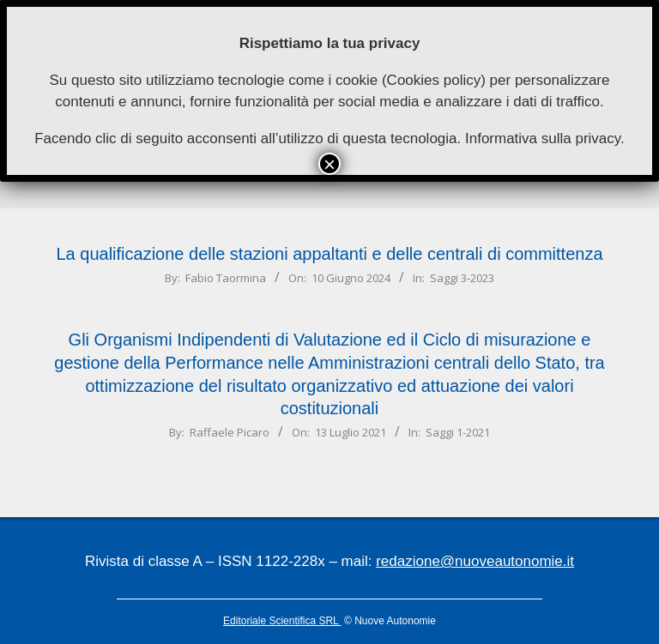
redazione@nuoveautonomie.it (475, 561)
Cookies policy (434, 80)
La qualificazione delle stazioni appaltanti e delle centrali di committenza (329, 254)
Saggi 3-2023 (462, 278)
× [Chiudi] (329, 164)
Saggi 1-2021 (458, 432)
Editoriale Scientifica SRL (282, 621)
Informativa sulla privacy (543, 138)
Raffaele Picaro (230, 432)
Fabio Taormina (226, 278)
